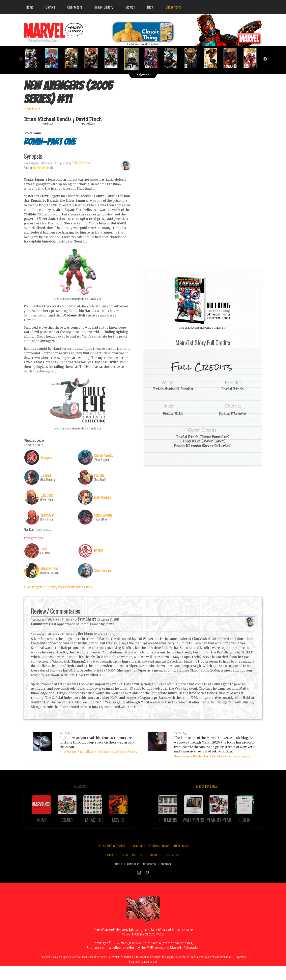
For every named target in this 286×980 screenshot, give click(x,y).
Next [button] (265, 59)
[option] (34, 58)
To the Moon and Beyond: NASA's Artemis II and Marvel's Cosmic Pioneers (98, 751)
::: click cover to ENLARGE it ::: (203, 269)
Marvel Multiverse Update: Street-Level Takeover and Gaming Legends (212, 756)
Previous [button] (21, 59)
